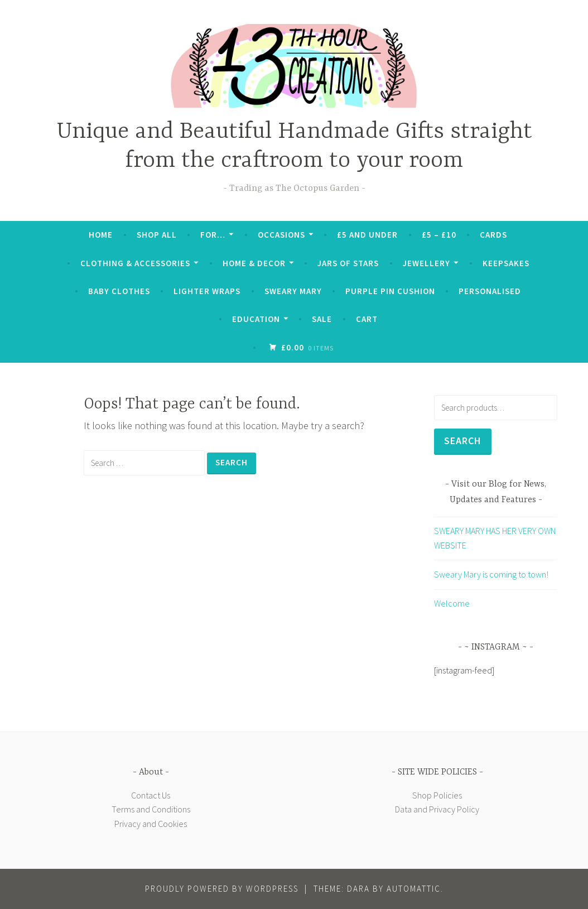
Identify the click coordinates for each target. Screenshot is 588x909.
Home (101, 235)
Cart (367, 319)
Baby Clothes (119, 291)
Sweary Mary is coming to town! (491, 574)
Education (256, 319)
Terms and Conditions (151, 809)
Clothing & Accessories (135, 263)
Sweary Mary (293, 291)
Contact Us (151, 795)
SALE (322, 319)
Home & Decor (254, 263)
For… (213, 235)
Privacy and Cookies (151, 824)
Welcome (452, 603)
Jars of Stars (348, 263)
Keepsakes (506, 263)
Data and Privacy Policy (437, 809)
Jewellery (426, 263)
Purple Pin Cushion (390, 291)
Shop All (157, 235)
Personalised (490, 291)
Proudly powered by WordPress (222, 889)
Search (463, 441)
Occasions (281, 235)
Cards (493, 235)
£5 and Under (367, 235)
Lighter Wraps (207, 291)
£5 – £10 (439, 235)
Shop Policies (437, 795)
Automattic (414, 889)
